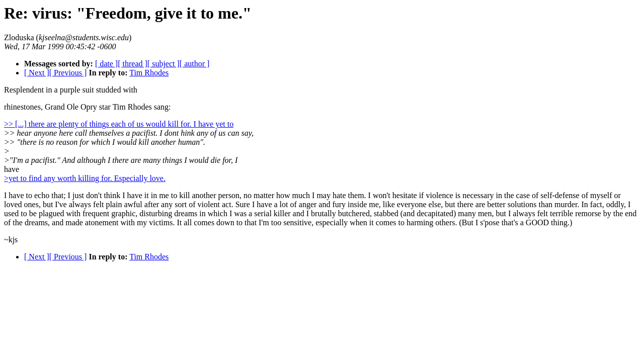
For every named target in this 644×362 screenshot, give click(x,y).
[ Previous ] (68, 73)
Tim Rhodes (149, 73)
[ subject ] (164, 64)
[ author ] (195, 64)
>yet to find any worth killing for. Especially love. (85, 178)
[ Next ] (37, 73)
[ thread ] (133, 64)
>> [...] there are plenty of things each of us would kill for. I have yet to (119, 124)
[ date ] (106, 64)
